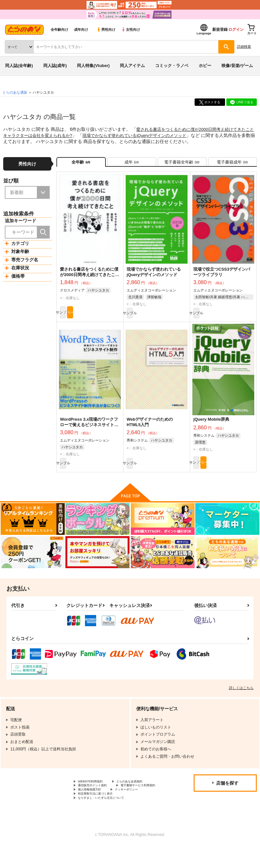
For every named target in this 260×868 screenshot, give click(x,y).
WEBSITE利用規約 (94, 792)
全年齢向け (59, 29)
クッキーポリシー (138, 808)
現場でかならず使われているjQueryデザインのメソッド (154, 135)
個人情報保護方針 (93, 808)
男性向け (106, 29)
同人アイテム (132, 66)
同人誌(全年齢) (19, 66)
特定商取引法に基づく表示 (101, 814)
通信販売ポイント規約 (97, 798)
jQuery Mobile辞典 (211, 427)
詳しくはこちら (241, 698)
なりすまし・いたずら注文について (109, 819)
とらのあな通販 (15, 92)
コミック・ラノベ (172, 66)
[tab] (132, 164)
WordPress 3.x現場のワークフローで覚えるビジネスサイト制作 (89, 432)
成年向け (81, 29)
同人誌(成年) (55, 66)
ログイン (236, 29)
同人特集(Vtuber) (93, 66)
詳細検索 (244, 46)
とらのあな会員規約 (142, 792)
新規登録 (220, 29)
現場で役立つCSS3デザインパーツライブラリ (222, 276)
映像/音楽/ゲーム (237, 66)
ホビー (205, 66)
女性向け (131, 29)
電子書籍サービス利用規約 (101, 803)
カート (105, 318)
